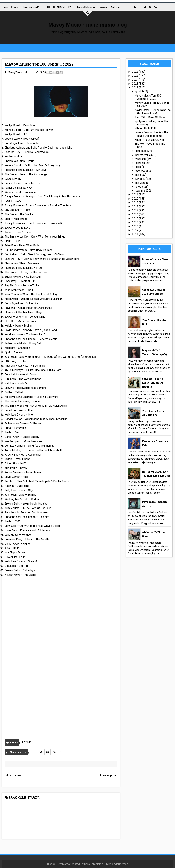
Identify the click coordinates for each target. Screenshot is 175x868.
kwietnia (141, 179)
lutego (139, 187)
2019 (136, 203)
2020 (136, 199)
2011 (136, 234)
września (141, 159)
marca (139, 183)
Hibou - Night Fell (145, 128)
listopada (141, 151)
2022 (136, 88)
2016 (136, 214)
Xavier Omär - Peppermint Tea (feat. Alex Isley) (153, 112)
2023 (136, 84)
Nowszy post (14, 776)
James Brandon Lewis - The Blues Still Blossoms (151, 134)
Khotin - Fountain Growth (149, 140)
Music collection (86, 7)
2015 (136, 218)
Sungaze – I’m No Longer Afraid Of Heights (153, 383)
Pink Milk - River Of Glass (150, 117)
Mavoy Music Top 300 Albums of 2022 (148, 97)
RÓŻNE (26, 742)
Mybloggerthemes (117, 864)
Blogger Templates (58, 864)
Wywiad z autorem (110, 7)
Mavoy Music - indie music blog (88, 25)
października (143, 155)
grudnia (140, 91)
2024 (136, 80)
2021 (136, 194)
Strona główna (10, 7)
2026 (136, 72)
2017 (136, 210)
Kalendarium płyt (32, 7)
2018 (136, 206)
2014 (136, 222)
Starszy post (108, 776)
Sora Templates (94, 864)
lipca (139, 167)
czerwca (141, 171)
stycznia (141, 191)
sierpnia (140, 163)
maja (138, 175)
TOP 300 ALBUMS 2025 (59, 7)
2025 (136, 76)
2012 (136, 230)
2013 (136, 226)
